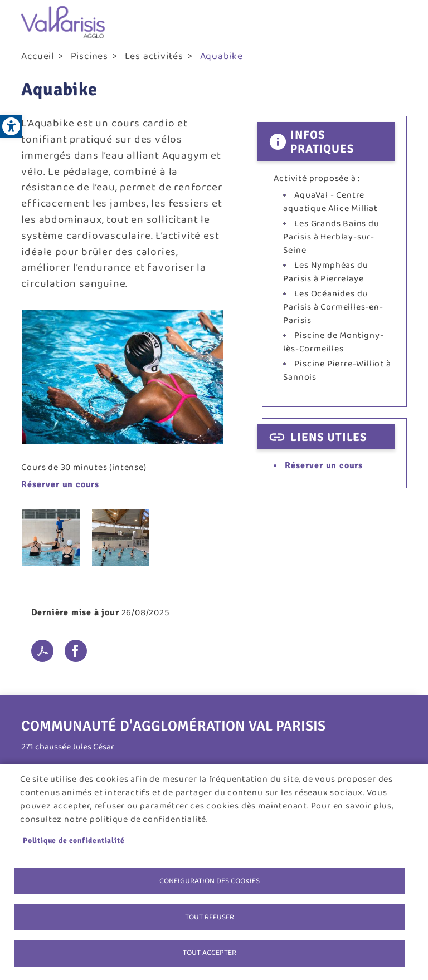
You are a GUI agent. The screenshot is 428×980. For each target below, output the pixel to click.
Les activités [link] (154, 56)
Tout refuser (210, 917)
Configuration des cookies (210, 880)
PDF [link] (42, 651)
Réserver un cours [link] (60, 484)
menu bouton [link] (396, 22)
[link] (11, 126)
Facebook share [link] (76, 651)
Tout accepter (210, 953)
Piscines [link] (89, 56)
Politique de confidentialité (74, 840)
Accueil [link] (38, 56)
